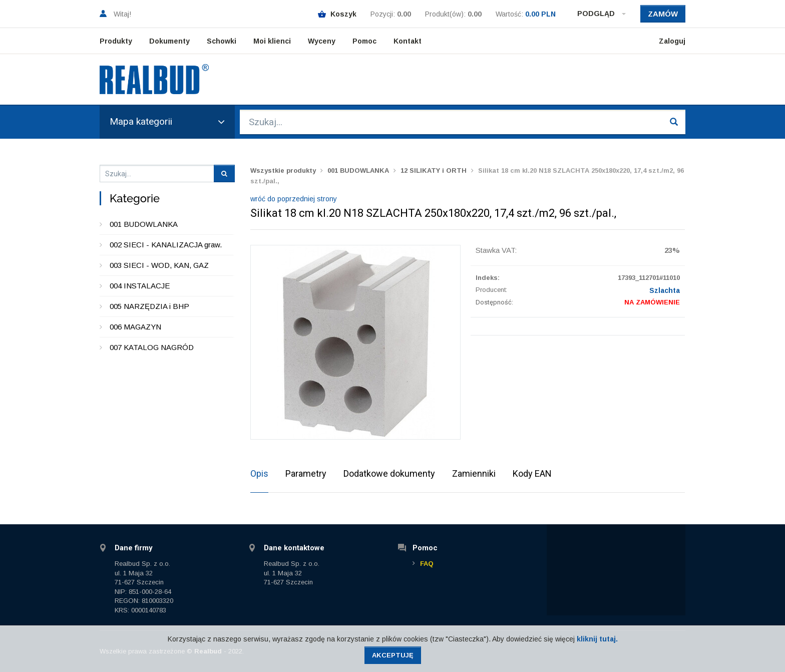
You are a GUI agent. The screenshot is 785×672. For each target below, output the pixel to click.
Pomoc (364, 41)
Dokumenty (169, 41)
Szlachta (665, 290)
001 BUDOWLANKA (144, 224)
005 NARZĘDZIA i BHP (149, 306)
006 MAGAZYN (135, 327)
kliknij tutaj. (597, 639)
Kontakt (408, 41)
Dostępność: (494, 302)
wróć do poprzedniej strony (294, 199)
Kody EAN (532, 473)
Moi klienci (272, 41)
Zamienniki (474, 473)
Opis (259, 473)
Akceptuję (393, 655)
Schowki (222, 41)
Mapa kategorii (167, 121)
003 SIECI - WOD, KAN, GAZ (159, 265)
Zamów (663, 14)
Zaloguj (672, 41)
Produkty (116, 41)
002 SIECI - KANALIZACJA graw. (166, 245)
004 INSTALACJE (140, 286)
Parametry (306, 473)
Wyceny (322, 41)
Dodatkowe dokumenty (389, 473)
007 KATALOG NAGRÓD (152, 347)
